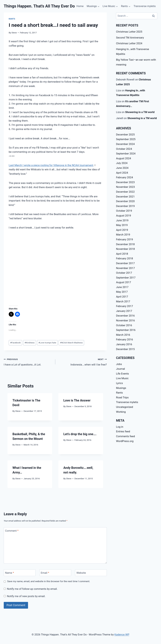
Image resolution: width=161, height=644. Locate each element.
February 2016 (124, 339)
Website (81, 573)
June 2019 (122, 220)
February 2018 (124, 258)
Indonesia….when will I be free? (82, 362)
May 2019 (122, 225)
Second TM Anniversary (130, 38)
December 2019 (125, 206)
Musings (121, 388)
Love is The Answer (77, 400)
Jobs (119, 364)
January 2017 (124, 311)
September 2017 (126, 278)
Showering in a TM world (140, 112)
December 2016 (125, 316)
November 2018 (125, 249)
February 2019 (124, 239)
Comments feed (125, 436)
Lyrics (119, 383)
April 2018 (122, 254)
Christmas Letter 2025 (129, 32)
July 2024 (122, 163)
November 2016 (125, 320)
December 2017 (125, 263)
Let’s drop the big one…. (80, 434)
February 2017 (124, 306)
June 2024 (122, 168)
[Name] (20, 573)
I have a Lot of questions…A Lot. (28, 362)
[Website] (91, 573)
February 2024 (124, 177)
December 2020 (125, 201)
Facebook (15, 343)
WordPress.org (125, 441)
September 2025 (126, 139)
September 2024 (126, 154)
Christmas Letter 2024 (129, 43)
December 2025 (125, 135)
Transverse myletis (145, 6)
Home (80, 6)
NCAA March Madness (71, 343)
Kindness (30, 343)
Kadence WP (122, 634)
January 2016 (124, 344)
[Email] (55, 573)
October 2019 (124, 211)
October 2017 (124, 273)
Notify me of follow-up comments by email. (32, 589)
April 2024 (122, 173)
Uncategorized (124, 407)
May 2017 (122, 292)
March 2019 (123, 235)
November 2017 (125, 268)
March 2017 (123, 301)
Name (10, 573)
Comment (12, 531)
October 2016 (124, 325)
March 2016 (123, 335)
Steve (14, 33)
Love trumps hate (47, 343)
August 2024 (123, 158)
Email (45, 573)
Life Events (122, 374)
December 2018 (125, 244)
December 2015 (125, 349)
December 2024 (125, 144)
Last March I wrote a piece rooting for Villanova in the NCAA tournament (51, 165)
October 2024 (124, 149)
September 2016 (126, 330)
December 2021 (125, 197)
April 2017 (122, 297)
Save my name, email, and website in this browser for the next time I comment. (49, 581)
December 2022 (125, 192)
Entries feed (123, 431)
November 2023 (125, 187)
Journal (120, 369)
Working (121, 412)
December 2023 (125, 182)
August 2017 (123, 282)
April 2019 (122, 230)
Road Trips (122, 397)
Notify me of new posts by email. (26, 596)
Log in (120, 427)
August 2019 (123, 216)
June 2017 (122, 287)
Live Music (122, 378)
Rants (12, 19)
